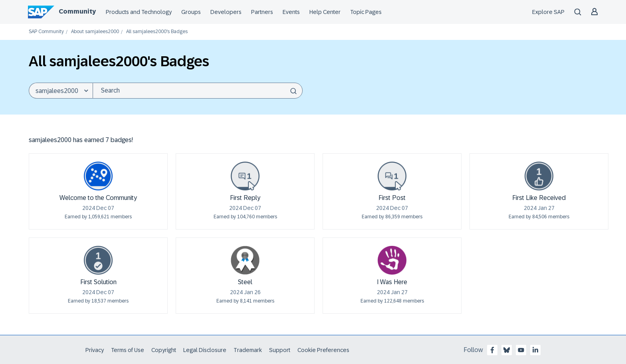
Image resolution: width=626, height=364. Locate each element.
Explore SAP (548, 12)
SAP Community (46, 32)
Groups (191, 12)
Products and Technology (139, 12)
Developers (226, 12)
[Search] (198, 91)
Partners (262, 12)
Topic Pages (366, 12)
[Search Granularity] (61, 91)
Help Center (325, 12)
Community (77, 11)
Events (291, 12)
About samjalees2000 (95, 32)
